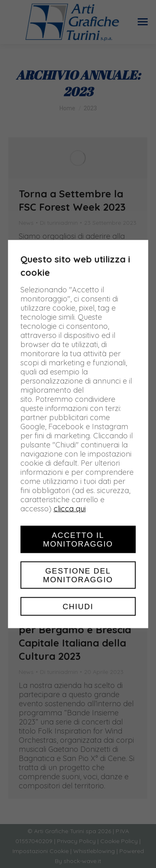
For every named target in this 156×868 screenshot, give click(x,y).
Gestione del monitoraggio (78, 575)
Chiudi (78, 607)
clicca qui (70, 508)
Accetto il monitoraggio (78, 539)
